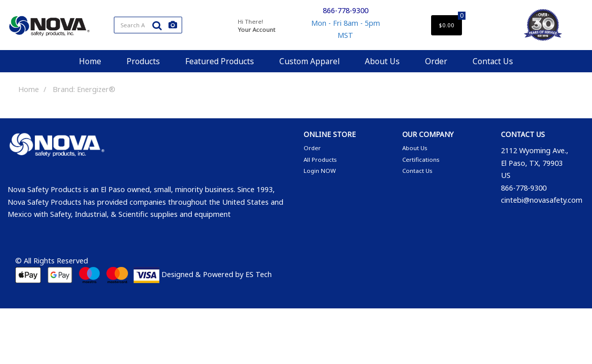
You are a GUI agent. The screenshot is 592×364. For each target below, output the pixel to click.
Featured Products (220, 61)
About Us (382, 61)
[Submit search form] (157, 25)
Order (436, 61)
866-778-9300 (346, 10)
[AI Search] (173, 25)
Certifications (421, 160)
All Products (320, 160)
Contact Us (493, 61)
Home (90, 61)
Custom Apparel (309, 61)
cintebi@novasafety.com (542, 200)
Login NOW (320, 171)
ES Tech (259, 274)
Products (143, 61)
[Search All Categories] (148, 25)
